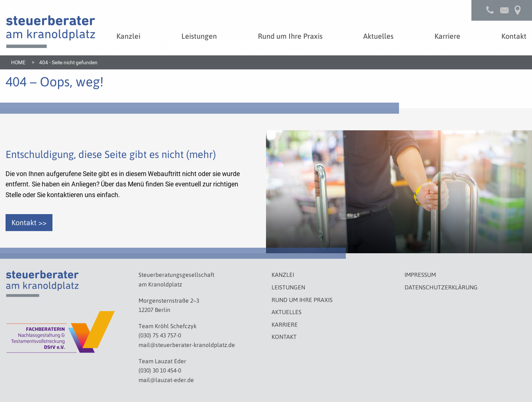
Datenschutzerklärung (441, 287)
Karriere (285, 324)
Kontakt (284, 336)
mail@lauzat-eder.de (166, 380)
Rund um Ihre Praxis (302, 300)
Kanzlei (283, 274)
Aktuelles (287, 312)
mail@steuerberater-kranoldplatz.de (187, 345)
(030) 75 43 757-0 (160, 335)
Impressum (420, 274)
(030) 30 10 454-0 (160, 370)
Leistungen (288, 287)
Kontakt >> (29, 222)
